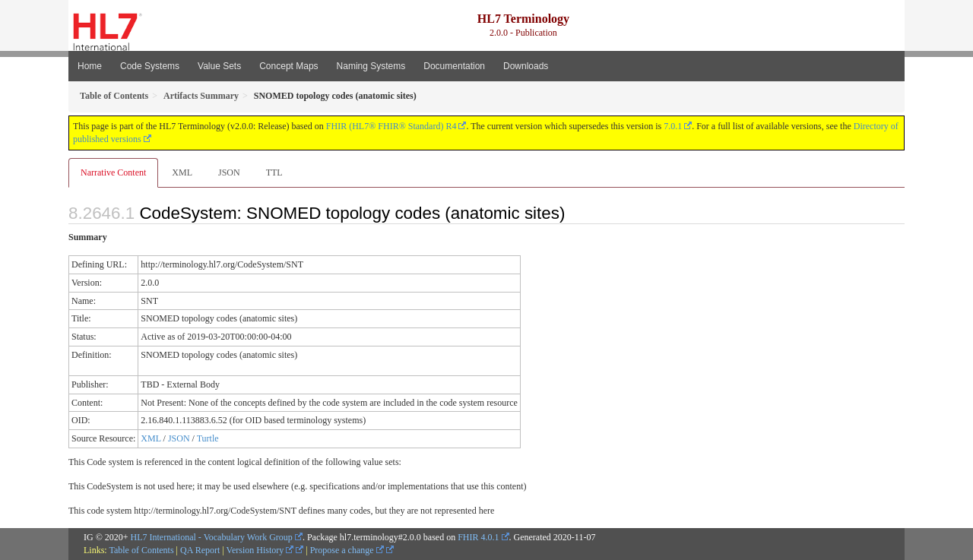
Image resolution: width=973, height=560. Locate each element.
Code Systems (150, 66)
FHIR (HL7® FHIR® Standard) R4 (391, 126)
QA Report (200, 550)
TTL (274, 172)
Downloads (526, 66)
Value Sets (219, 66)
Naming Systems (371, 66)
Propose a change (347, 550)
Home (90, 66)
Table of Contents (141, 550)
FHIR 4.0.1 (478, 537)
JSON (229, 172)
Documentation (454, 66)
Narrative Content (113, 172)
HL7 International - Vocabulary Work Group (212, 537)
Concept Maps (288, 66)
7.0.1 (673, 126)
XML (182, 172)
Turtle (208, 438)
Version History (260, 550)
